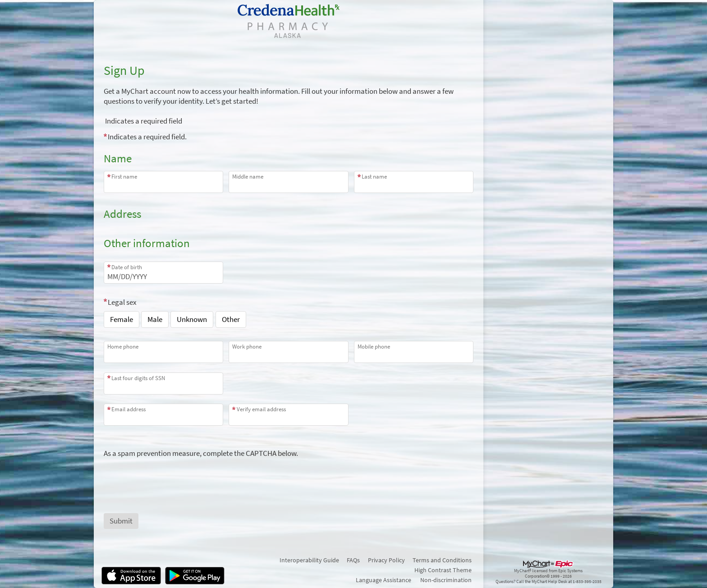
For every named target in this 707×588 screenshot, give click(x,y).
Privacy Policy (386, 560)
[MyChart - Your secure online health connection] (289, 21)
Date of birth (127, 267)
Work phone (247, 347)
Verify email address (261, 409)
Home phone (123, 347)
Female (122, 319)
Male (155, 319)
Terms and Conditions (442, 560)
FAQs (353, 560)
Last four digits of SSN (138, 378)
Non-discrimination (446, 580)
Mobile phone (374, 347)
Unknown (192, 319)
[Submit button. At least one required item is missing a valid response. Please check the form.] (121, 521)
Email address (129, 409)
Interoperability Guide (309, 560)
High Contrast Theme (443, 570)
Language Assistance (383, 580)
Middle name (248, 177)
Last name (374, 177)
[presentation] (172, 476)
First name (124, 177)
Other (231, 319)
